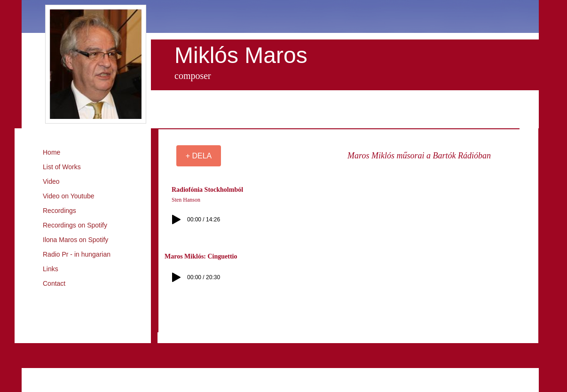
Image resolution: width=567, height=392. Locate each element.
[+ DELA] (199, 156)
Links (51, 269)
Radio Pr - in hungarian (77, 254)
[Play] (176, 220)
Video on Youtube (69, 196)
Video (51, 181)
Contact (54, 283)
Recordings (59, 211)
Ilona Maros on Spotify (75, 240)
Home (51, 152)
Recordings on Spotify (75, 225)
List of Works (62, 167)
